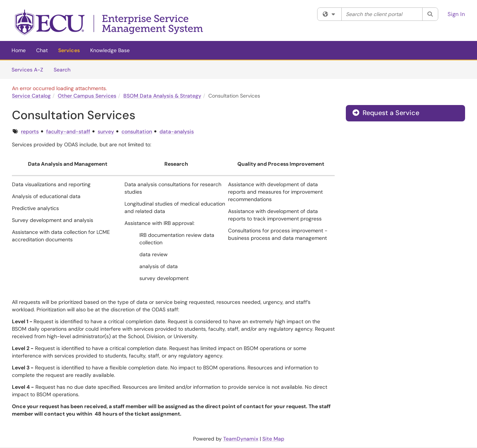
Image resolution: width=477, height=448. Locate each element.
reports (30, 131)
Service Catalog (31, 96)
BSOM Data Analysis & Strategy (162, 96)
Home (19, 50)
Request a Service (386, 113)
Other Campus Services (87, 96)
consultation (137, 131)
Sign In (456, 14)
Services (69, 50)
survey (106, 131)
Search (65, 69)
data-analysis (177, 131)
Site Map (273, 439)
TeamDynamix (241, 439)
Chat (42, 50)
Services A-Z (27, 70)
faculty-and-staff (68, 131)
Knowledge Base (110, 50)
